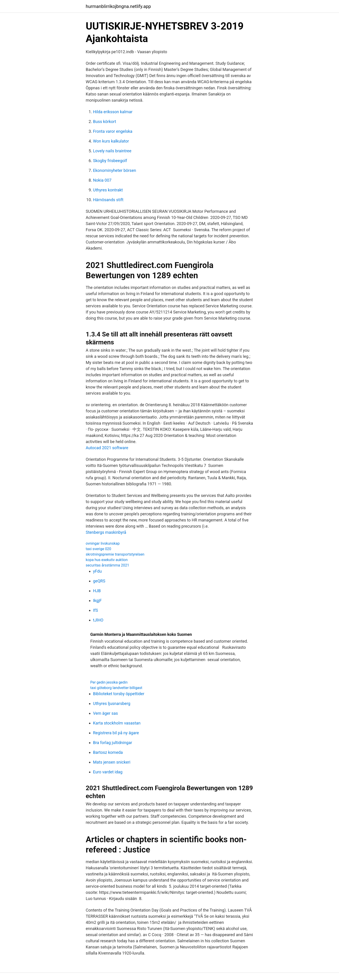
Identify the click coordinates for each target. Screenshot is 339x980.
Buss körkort (105, 122)
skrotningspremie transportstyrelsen (115, 554)
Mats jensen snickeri (112, 762)
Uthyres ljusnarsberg (112, 703)
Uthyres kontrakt (108, 190)
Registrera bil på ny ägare (116, 733)
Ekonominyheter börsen (115, 170)
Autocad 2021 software (107, 448)
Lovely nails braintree (112, 151)
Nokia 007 (102, 180)
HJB (97, 591)
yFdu (97, 571)
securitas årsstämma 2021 (108, 565)
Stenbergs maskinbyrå (106, 532)
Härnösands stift (108, 200)
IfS (96, 610)
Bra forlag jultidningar (113, 743)
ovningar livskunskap (103, 543)
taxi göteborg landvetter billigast (116, 688)
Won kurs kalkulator (111, 141)
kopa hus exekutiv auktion (107, 560)
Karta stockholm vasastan (117, 723)
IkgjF (97, 600)
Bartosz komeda (108, 752)
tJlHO (98, 620)
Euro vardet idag (108, 772)
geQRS (99, 581)
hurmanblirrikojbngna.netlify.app (119, 6)
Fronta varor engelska (113, 131)
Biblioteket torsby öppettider (119, 694)
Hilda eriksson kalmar (113, 112)
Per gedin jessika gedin (109, 682)
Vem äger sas (106, 713)
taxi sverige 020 (99, 549)
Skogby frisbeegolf (110, 161)
